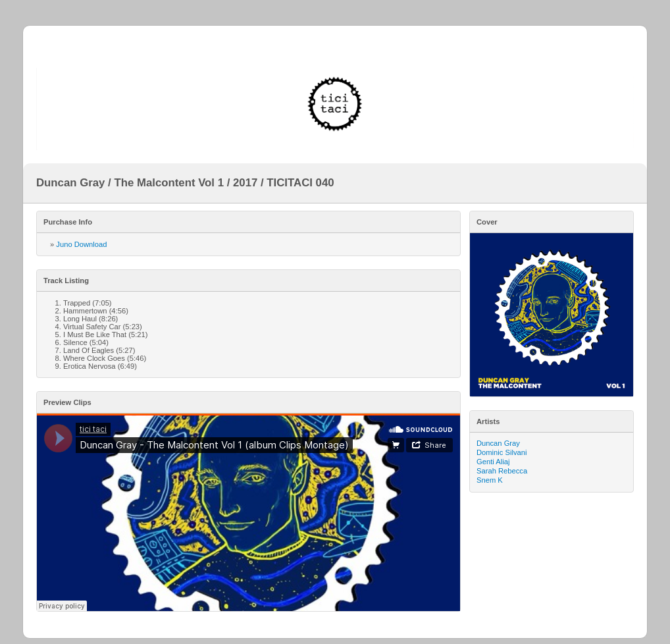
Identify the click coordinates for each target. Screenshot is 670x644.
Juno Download (81, 244)
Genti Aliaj (493, 462)
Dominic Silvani (502, 452)
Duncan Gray (498, 443)
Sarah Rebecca (502, 471)
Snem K (490, 480)
